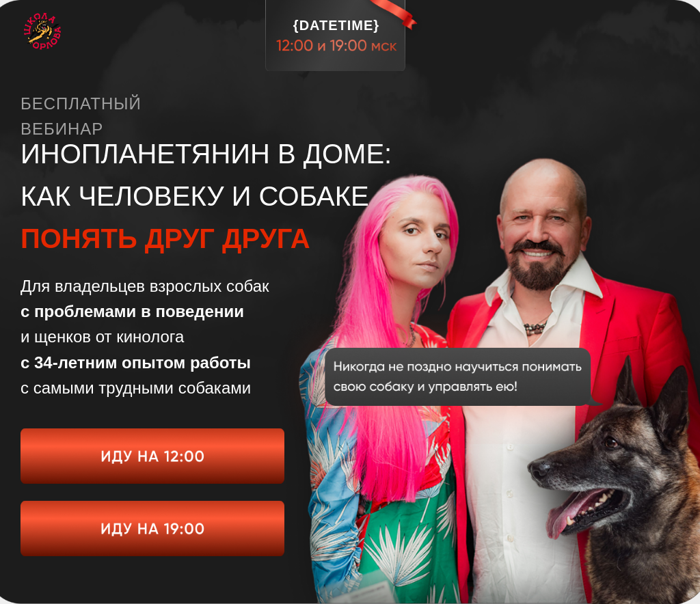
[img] (152, 456)
